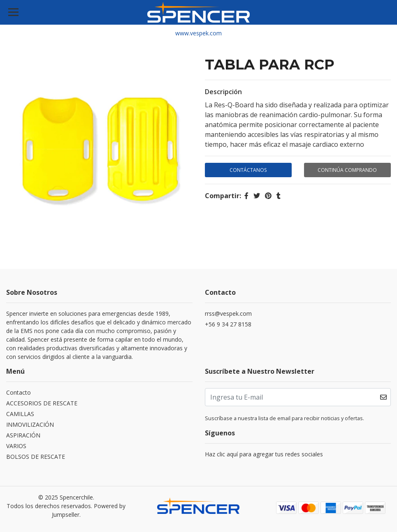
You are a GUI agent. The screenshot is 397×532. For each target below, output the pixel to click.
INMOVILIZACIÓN (30, 424)
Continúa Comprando (347, 170)
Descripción (223, 92)
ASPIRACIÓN (23, 435)
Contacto (19, 392)
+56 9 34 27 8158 (228, 324)
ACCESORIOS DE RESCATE (42, 403)
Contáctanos (248, 170)
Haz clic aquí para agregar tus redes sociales (264, 454)
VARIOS (16, 446)
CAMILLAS (20, 414)
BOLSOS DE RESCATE (36, 457)
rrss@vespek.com (228, 313)
